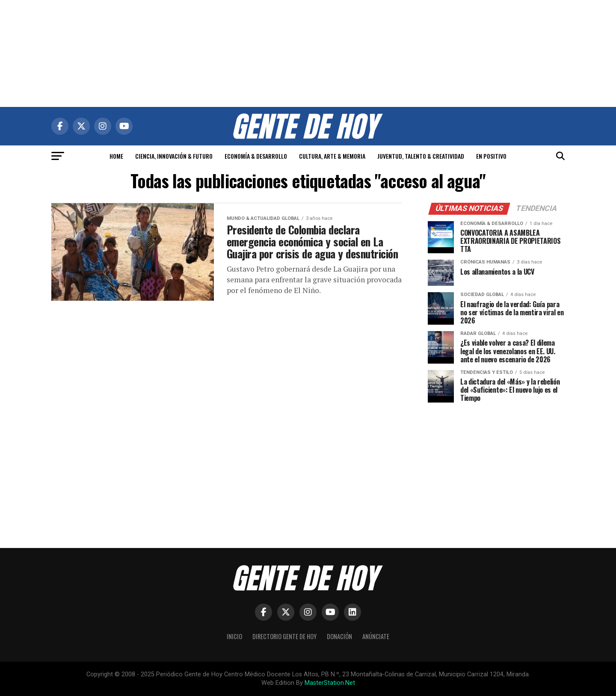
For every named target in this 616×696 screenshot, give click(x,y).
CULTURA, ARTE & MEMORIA (332, 156)
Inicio (234, 636)
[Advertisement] (308, 53)
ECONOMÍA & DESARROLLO (256, 156)
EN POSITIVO (491, 156)
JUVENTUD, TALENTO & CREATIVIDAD (421, 156)
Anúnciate (376, 636)
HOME (116, 156)
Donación (339, 636)
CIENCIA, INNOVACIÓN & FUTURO (174, 156)
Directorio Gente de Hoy (284, 636)
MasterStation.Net (330, 683)
